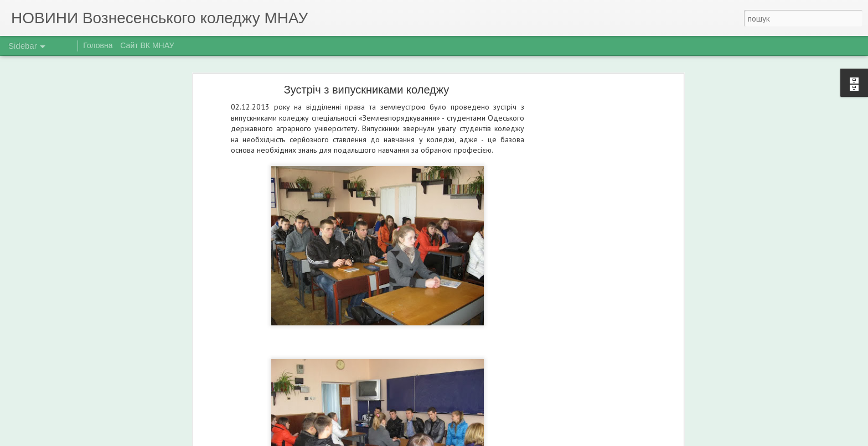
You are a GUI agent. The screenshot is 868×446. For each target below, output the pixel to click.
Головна (98, 45)
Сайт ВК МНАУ (147, 45)
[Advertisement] (585, 263)
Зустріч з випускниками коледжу (367, 90)
